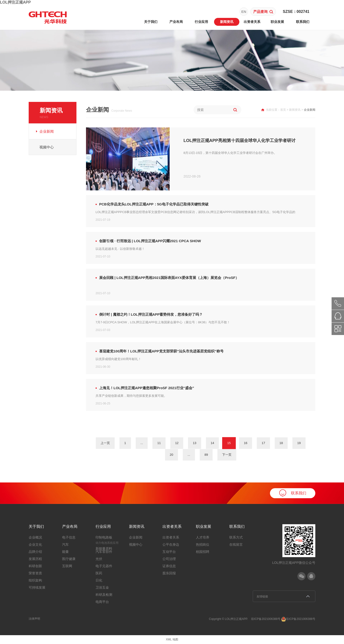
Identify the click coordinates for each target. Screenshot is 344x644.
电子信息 (69, 537)
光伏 (99, 559)
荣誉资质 (35, 573)
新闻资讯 (227, 22)
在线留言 (236, 545)
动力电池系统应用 (107, 543)
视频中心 (47, 147)
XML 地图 (172, 639)
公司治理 (169, 559)
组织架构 (35, 580)
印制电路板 (104, 537)
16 (246, 443)
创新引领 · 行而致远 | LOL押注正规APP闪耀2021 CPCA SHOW (150, 241)
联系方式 (236, 537)
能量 (65, 552)
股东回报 (169, 573)
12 (177, 443)
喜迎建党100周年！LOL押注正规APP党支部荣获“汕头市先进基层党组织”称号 (161, 351)
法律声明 (34, 619)
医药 (99, 573)
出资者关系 (252, 22)
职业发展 (277, 22)
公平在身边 (171, 545)
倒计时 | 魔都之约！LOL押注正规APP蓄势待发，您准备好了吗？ (151, 314)
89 (206, 455)
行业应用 (201, 22)
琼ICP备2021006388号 (266, 619)
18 (281, 443)
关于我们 (151, 22)
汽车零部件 (104, 552)
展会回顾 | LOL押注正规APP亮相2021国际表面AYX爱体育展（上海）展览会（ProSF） (169, 278)
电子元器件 (104, 566)
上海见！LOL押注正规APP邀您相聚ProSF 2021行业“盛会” (147, 388)
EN (244, 12)
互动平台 (169, 552)
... (142, 443)
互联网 (67, 566)
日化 (99, 580)
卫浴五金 (102, 587)
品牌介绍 (35, 552)
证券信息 (169, 566)
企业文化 (35, 545)
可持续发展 (37, 587)
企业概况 (35, 537)
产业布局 (176, 22)
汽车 (65, 545)
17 (263, 443)
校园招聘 (203, 552)
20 (172, 455)
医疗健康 (69, 559)
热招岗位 (203, 545)
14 (212, 443)
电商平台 (102, 602)
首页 (283, 110)
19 (299, 443)
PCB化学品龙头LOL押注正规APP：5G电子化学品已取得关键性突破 (154, 204)
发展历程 (35, 559)
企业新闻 (47, 131)
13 (194, 443)
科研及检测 (104, 595)
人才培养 (203, 537)
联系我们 (303, 22)
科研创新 (35, 566)
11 (159, 443)
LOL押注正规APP (15, 2)
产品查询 (263, 12)
